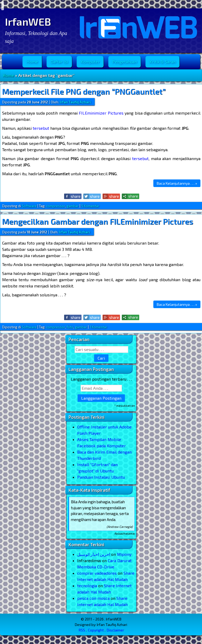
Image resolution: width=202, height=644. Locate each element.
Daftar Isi (59, 62)
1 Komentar (98, 327)
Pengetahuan (125, 62)
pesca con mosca (93, 598)
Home (32, 62)
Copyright (96, 630)
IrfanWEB (28, 21)
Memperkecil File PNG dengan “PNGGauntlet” (84, 91)
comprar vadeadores (97, 573)
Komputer (90, 62)
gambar (72, 206)
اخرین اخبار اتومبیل (94, 554)
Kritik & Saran (162, 62)
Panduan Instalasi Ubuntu (101, 477)
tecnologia (87, 586)
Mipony (124, 554)
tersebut (41, 128)
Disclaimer (115, 630)
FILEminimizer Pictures (101, 113)
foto (70, 327)
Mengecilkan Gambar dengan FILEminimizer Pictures (98, 221)
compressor (55, 206)
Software (29, 206)
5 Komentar (90, 206)
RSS (82, 630)
